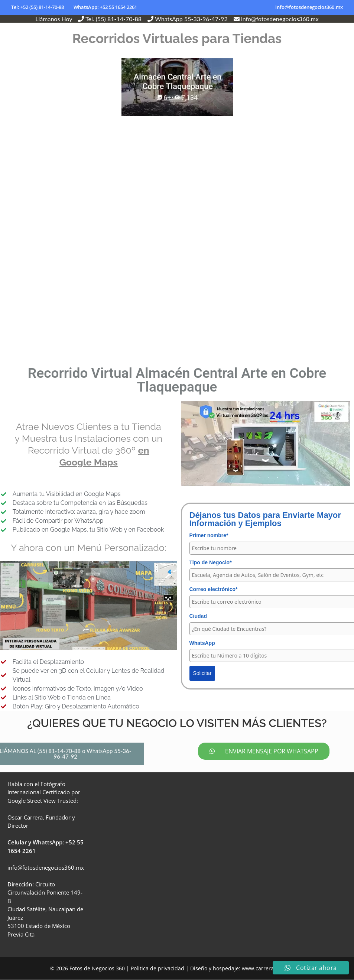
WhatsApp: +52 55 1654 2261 (105, 7)
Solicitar (202, 673)
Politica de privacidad (157, 969)
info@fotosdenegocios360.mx (309, 7)
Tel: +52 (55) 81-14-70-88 (38, 7)
